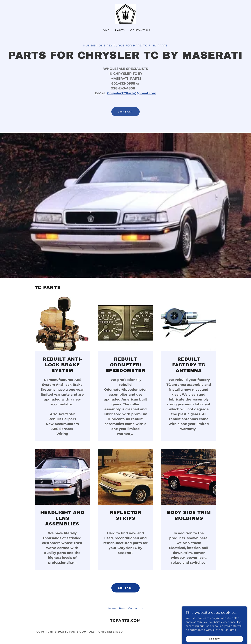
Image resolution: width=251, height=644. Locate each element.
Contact (125, 588)
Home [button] (112, 608)
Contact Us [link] (140, 30)
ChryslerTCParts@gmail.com (132, 93)
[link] (125, 14)
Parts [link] (120, 30)
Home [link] (105, 30)
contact (125, 112)
